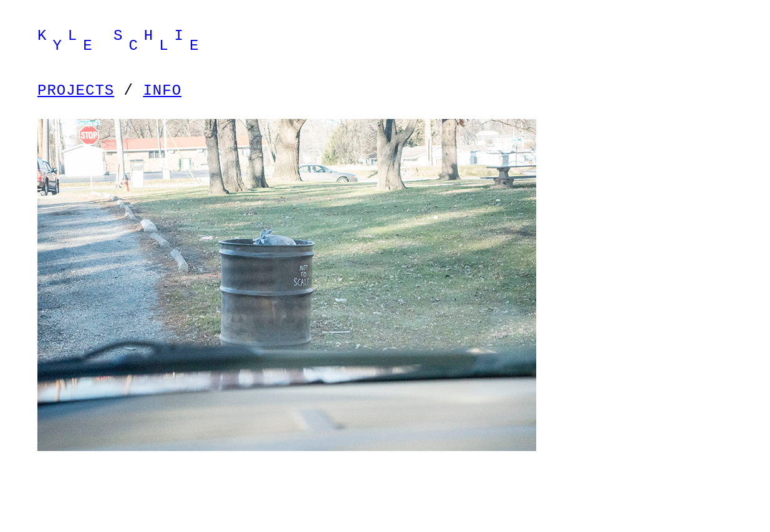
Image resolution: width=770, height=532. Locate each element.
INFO (162, 91)
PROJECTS (76, 91)
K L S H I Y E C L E (121, 41)
